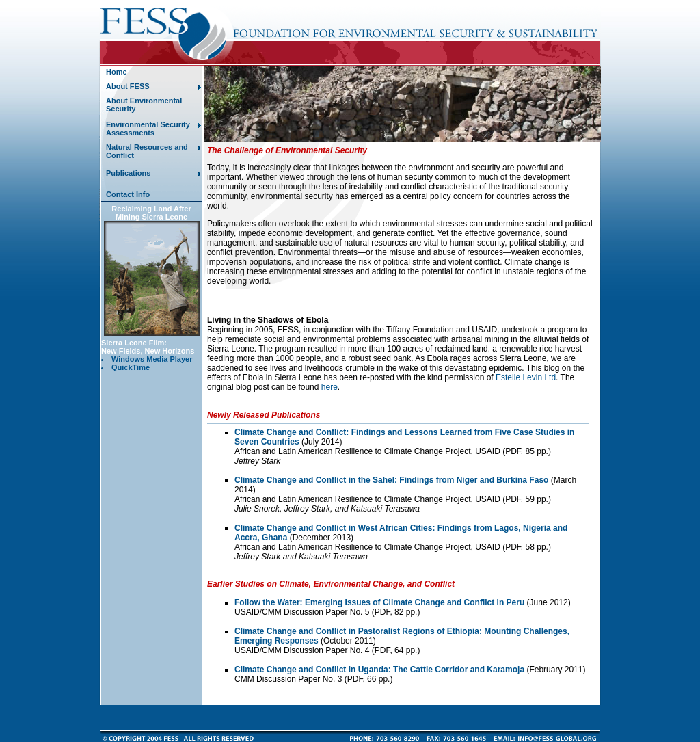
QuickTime (131, 367)
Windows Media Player (152, 359)
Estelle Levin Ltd (526, 377)
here (329, 387)
